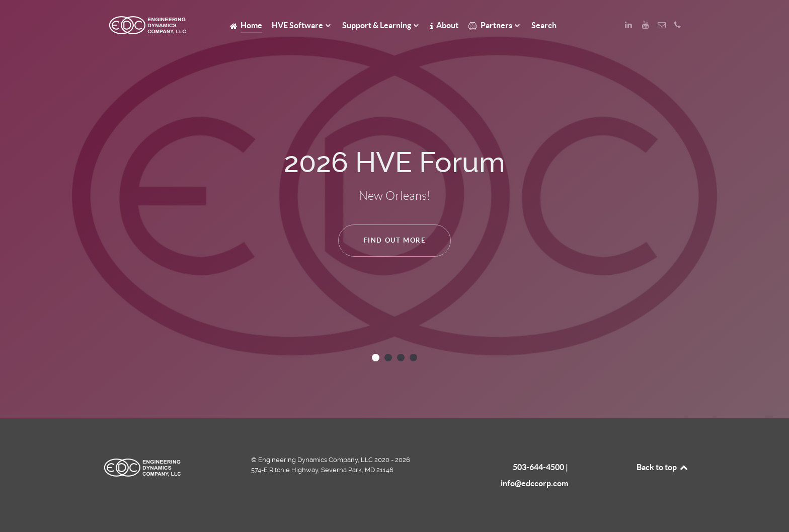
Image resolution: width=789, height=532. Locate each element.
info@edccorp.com (534, 483)
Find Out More (395, 240)
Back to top (663, 467)
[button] (376, 358)
